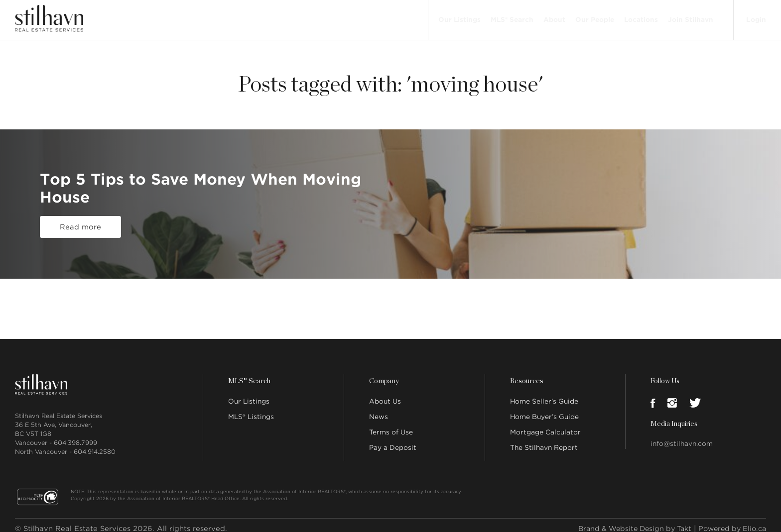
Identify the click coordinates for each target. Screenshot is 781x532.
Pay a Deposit (393, 441)
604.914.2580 (95, 445)
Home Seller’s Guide (544, 394)
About (553, 16)
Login (756, 16)
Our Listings (458, 16)
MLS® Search (511, 16)
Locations (640, 16)
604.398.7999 (75, 436)
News (379, 410)
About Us (385, 394)
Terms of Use (391, 425)
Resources (526, 374)
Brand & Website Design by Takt (627, 522)
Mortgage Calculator (545, 425)
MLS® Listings (251, 410)
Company (384, 374)
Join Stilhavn (690, 16)
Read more (80, 223)
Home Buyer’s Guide (544, 410)
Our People (594, 16)
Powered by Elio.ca (730, 522)
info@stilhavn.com (682, 437)
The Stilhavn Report (544, 441)
